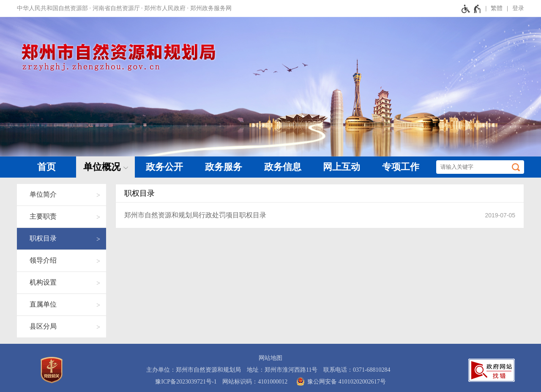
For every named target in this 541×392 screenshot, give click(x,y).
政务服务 (224, 167)
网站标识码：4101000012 (255, 382)
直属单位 (43, 304)
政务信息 (283, 167)
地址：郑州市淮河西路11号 (282, 370)
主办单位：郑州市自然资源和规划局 (194, 370)
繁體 (497, 8)
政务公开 (164, 167)
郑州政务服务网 (211, 8)
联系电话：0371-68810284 (357, 370)
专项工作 (401, 167)
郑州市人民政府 (165, 8)
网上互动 (342, 167)
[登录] (513, 8)
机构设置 (43, 282)
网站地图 (270, 358)
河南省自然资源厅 (116, 8)
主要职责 (43, 216)
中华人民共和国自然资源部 (52, 8)
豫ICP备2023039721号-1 (186, 382)
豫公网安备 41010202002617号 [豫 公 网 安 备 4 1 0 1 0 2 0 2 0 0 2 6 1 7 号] (340, 381)
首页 (46, 167)
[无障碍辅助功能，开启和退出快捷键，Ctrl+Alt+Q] (471, 8)
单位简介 (43, 194)
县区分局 (43, 326)
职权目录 (43, 238)
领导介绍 (43, 260)
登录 (518, 8)
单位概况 (102, 167)
